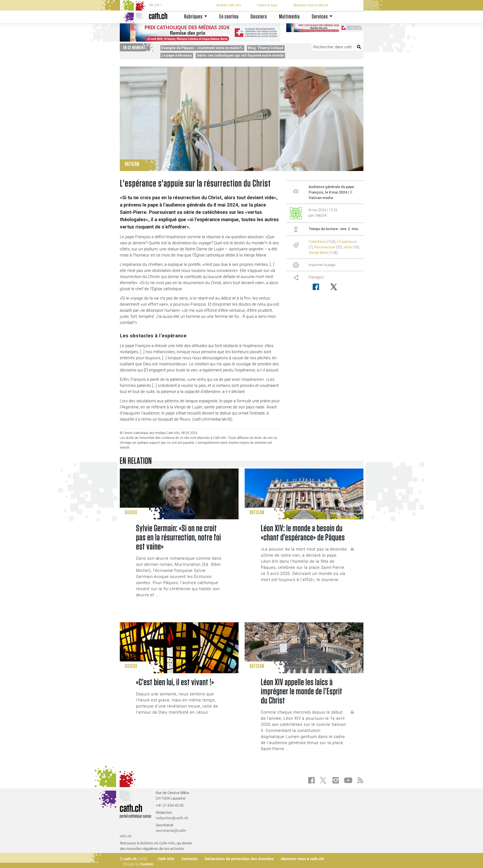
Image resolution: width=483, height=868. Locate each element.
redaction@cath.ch (172, 818)
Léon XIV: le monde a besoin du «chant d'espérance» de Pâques (303, 533)
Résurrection (325, 247)
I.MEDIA (321, 215)
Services (320, 17)
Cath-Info (166, 859)
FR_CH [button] (154, 5)
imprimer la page (322, 265)
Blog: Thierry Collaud (266, 48)
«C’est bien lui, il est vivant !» (175, 682)
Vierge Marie (319, 253)
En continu (229, 17)
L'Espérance (347, 242)
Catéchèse (317, 242)
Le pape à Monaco (177, 55)
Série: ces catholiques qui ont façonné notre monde (240, 55)
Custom (147, 864)
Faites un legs (267, 5)
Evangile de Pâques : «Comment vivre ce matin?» (202, 48)
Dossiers (259, 17)
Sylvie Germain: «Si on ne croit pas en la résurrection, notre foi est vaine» (179, 538)
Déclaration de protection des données (239, 859)
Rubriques (193, 17)
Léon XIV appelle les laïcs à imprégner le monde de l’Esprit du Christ (302, 692)
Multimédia (289, 17)
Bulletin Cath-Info (229, 5)
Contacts (189, 859)
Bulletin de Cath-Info (158, 843)
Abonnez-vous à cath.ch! (311, 5)
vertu (348, 247)
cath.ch (130, 859)
